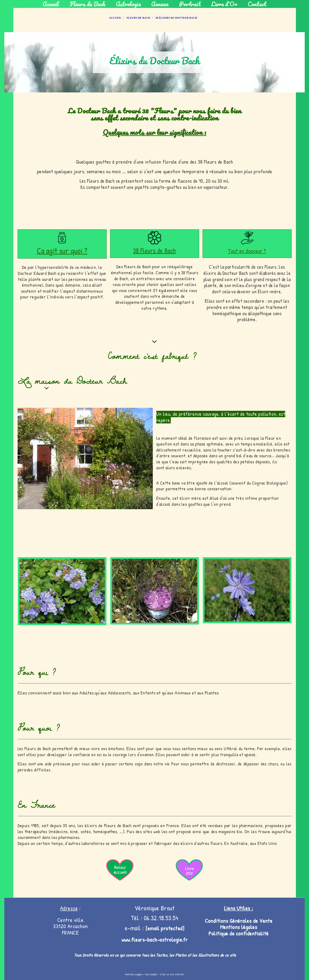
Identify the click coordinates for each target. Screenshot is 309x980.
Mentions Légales (134, 974)
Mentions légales (239, 927)
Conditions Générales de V (234, 921)
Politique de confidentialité (239, 933)
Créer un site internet (172, 974)
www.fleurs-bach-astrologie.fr (155, 940)
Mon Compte (151, 974)
